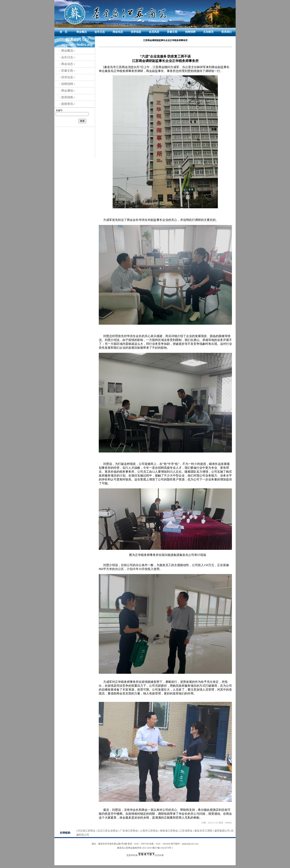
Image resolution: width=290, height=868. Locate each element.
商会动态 (118, 32)
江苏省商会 (186, 831)
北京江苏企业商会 (108, 831)
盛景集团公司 (222, 831)
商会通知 (67, 91)
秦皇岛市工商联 (203, 831)
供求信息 (136, 32)
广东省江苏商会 (129, 831)
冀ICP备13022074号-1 (163, 848)
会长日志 (100, 32)
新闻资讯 (67, 104)
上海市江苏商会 (149, 831)
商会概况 (82, 32)
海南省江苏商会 (169, 831)
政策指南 (67, 97)
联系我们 (227, 32)
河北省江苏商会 (86, 831)
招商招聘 (190, 32)
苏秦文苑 (172, 32)
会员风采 (154, 32)
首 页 (63, 32)
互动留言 (208, 32)
